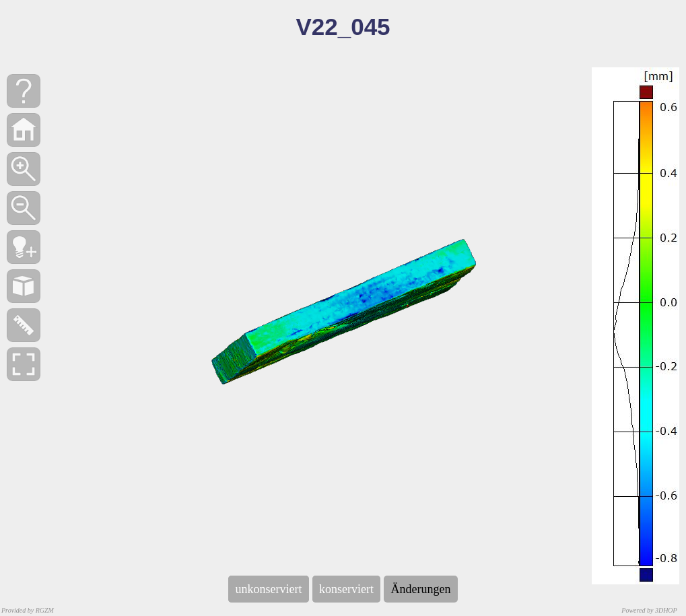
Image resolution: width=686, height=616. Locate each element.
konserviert (347, 589)
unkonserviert (269, 589)
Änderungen (421, 589)
